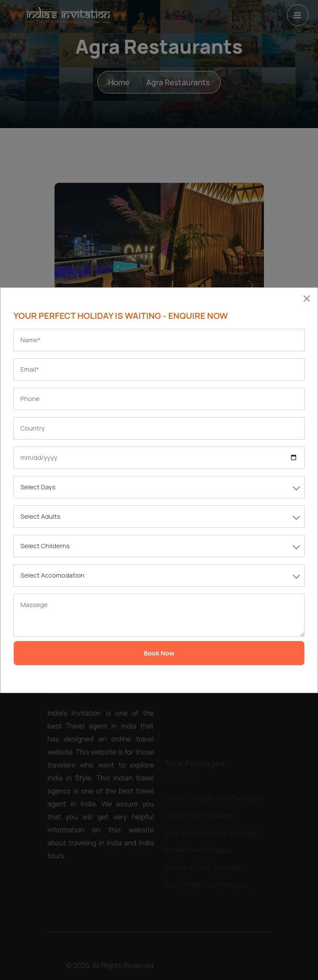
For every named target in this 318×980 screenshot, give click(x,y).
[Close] (307, 299)
